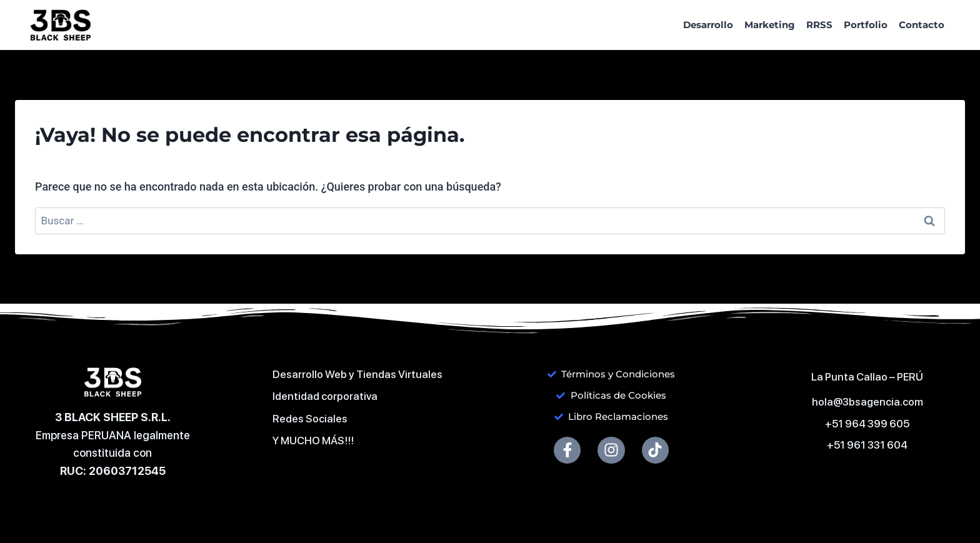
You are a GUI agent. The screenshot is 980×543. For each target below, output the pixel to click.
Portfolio (866, 25)
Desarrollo (708, 25)
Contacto (922, 25)
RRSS (819, 25)
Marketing (770, 25)
